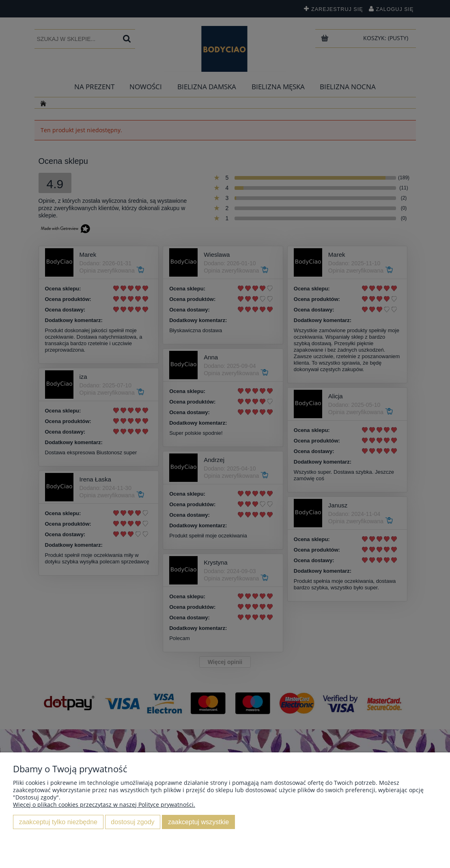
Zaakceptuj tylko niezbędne (58, 822)
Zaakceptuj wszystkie (198, 822)
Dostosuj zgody (132, 822)
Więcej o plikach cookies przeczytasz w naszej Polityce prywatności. (104, 805)
